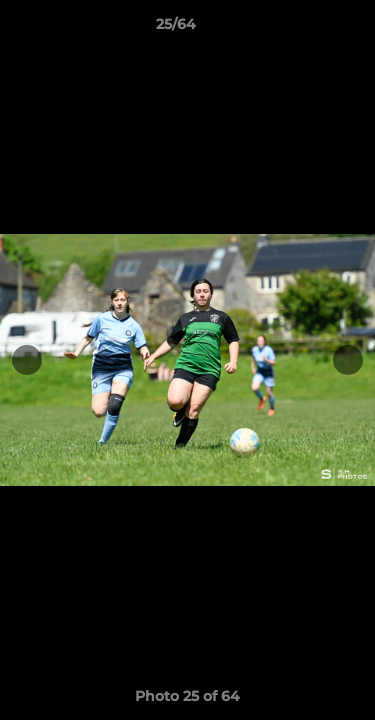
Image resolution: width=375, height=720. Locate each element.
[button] (303, 29)
